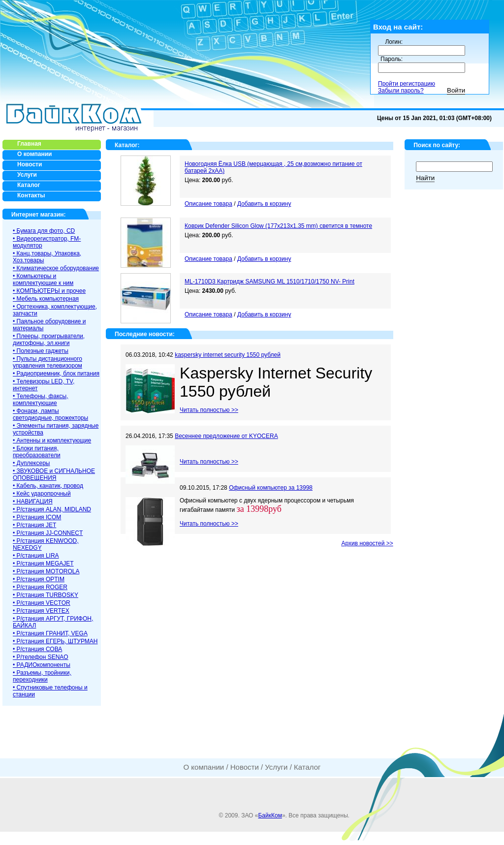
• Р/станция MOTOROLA (46, 571)
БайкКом (270, 815)
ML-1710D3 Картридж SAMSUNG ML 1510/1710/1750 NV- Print (269, 282)
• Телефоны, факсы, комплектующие (41, 400)
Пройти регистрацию (407, 84)
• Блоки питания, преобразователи (37, 452)
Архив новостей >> (367, 543)
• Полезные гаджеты (41, 351)
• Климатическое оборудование (56, 268)
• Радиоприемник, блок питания (56, 374)
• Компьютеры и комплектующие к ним (43, 280)
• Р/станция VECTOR (42, 603)
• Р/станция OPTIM (39, 579)
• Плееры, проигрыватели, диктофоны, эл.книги (49, 340)
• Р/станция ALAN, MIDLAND (52, 509)
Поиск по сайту (436, 145)
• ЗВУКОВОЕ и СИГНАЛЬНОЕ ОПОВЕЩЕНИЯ (54, 474)
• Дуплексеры (31, 463)
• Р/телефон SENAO (41, 657)
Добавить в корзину (264, 204)
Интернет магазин (38, 215)
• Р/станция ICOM (37, 517)
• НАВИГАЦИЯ (33, 501)
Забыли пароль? (401, 91)
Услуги (276, 767)
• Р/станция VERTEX (41, 611)
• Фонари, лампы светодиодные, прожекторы (50, 414)
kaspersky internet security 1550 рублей (228, 355)
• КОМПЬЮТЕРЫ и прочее (49, 291)
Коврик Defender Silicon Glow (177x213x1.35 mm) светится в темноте (278, 226)
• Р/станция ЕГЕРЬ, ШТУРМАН (55, 641)
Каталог (126, 145)
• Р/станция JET (34, 525)
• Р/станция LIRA (36, 556)
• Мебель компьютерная (46, 299)
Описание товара (208, 204)
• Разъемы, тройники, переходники (42, 676)
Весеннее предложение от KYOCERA (226, 436)
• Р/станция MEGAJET (43, 563)
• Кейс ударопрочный (42, 494)
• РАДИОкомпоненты (42, 665)
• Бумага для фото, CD (44, 231)
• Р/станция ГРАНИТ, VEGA (50, 633)
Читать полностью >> (209, 410)
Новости (245, 767)
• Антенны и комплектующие (52, 440)
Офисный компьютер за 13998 (271, 488)
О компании (204, 767)
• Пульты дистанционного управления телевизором (47, 362)
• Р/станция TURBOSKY (46, 595)
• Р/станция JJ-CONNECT (48, 533)
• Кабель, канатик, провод (48, 486)
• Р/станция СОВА (37, 649)
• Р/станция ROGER (40, 587)
